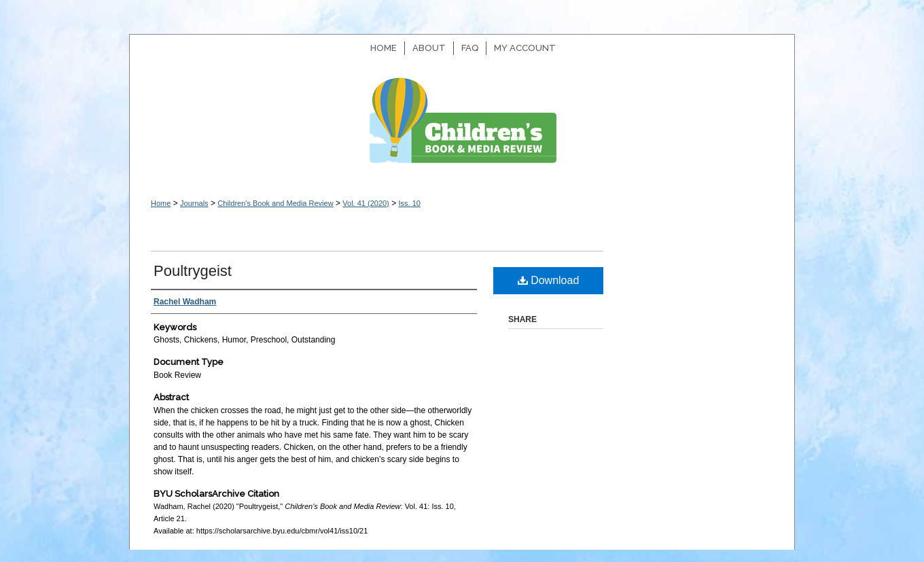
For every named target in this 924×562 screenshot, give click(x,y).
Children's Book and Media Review (462, 127)
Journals (194, 203)
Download (549, 280)
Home (161, 203)
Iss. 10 (409, 203)
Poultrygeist (193, 271)
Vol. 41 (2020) (366, 203)
